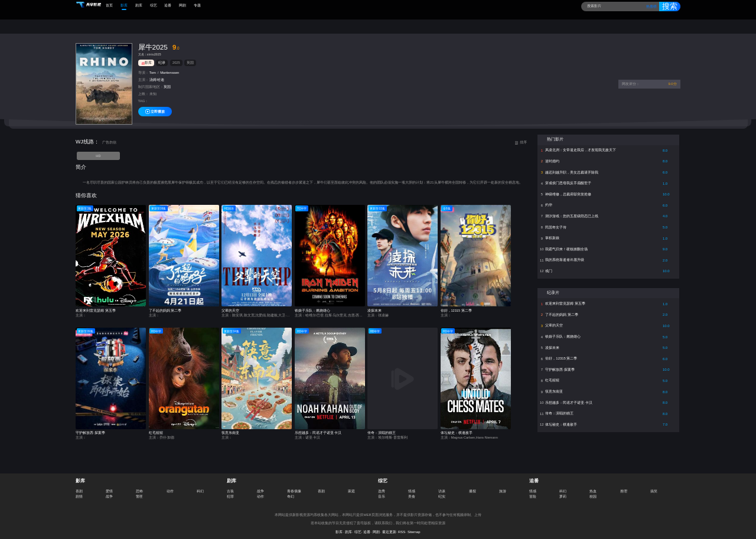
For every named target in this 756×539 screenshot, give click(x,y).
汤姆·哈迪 (157, 74)
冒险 (533, 491)
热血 (593, 485)
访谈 (442, 485)
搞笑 (654, 485)
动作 (170, 485)
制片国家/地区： (151, 81)
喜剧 (79, 485)
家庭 (351, 485)
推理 (624, 485)
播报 (472, 485)
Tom (153, 67)
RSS (402, 527)
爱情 (109, 485)
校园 (593, 491)
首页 (109, 5)
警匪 (139, 491)
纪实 (442, 491)
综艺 (154, 5)
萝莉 (563, 491)
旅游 (503, 485)
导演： (144, 67)
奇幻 (291, 491)
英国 (190, 57)
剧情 (79, 491)
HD (98, 150)
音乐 (382, 491)
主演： (144, 74)
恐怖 (139, 485)
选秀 (382, 485)
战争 (109, 491)
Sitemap (414, 527)
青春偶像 (294, 485)
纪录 (162, 57)
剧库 (139, 5)
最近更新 (389, 527)
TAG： (144, 96)
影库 (124, 5)
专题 (197, 5)
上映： (144, 89)
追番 (168, 5)
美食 (412, 491)
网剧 (183, 5)
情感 (412, 485)
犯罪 (230, 491)
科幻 (200, 485)
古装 (230, 485)
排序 (521, 137)
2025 (176, 57)
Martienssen (170, 67)
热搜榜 (649, 7)
